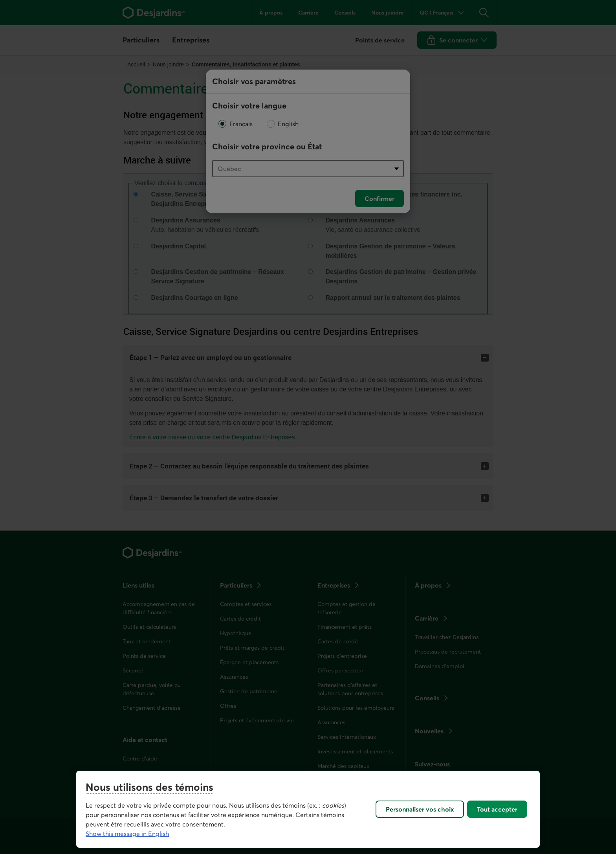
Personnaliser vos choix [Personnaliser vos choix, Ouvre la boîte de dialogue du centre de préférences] (420, 809)
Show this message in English (127, 834)
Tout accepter (497, 809)
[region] (308, 809)
